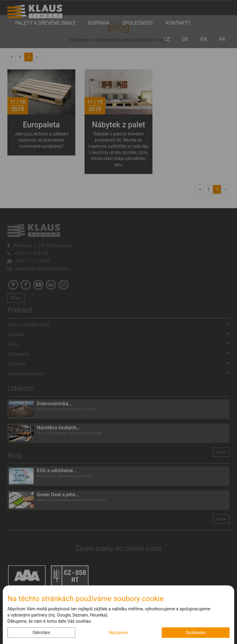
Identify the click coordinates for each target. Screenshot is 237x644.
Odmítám (41, 633)
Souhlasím (196, 633)
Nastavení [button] (118, 633)
